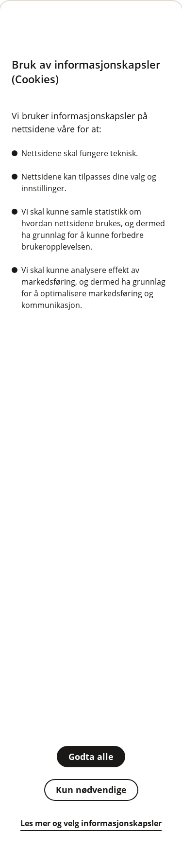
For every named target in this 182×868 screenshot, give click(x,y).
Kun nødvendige (91, 790)
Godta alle (91, 757)
